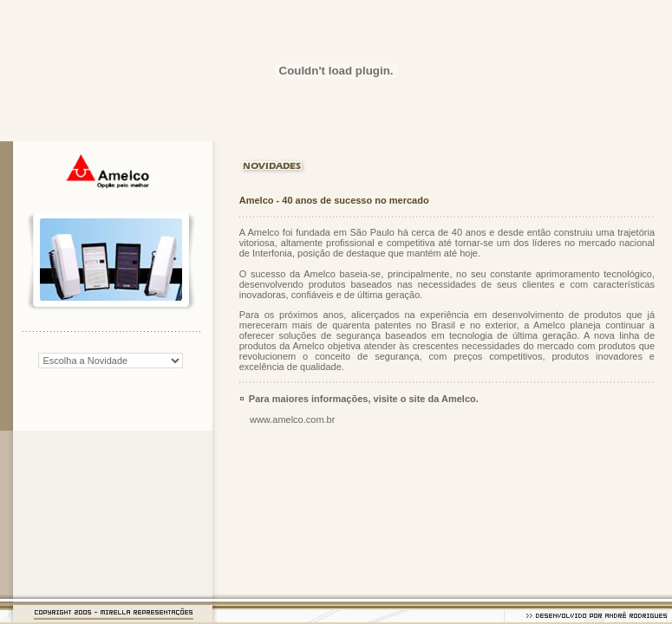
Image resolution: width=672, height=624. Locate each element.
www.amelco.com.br (292, 419)
